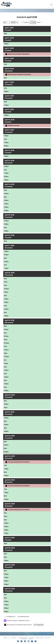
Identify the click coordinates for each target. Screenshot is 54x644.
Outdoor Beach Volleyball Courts (17, 621)
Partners (24, 639)
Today (33, 22)
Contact (31, 639)
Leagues (32, 638)
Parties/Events (23, 638)
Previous (25, 22)
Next (40, 22)
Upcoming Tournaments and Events (18, 625)
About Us (6, 638)
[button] (51, 5)
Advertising (39, 638)
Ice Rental (14, 638)
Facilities (47, 638)
